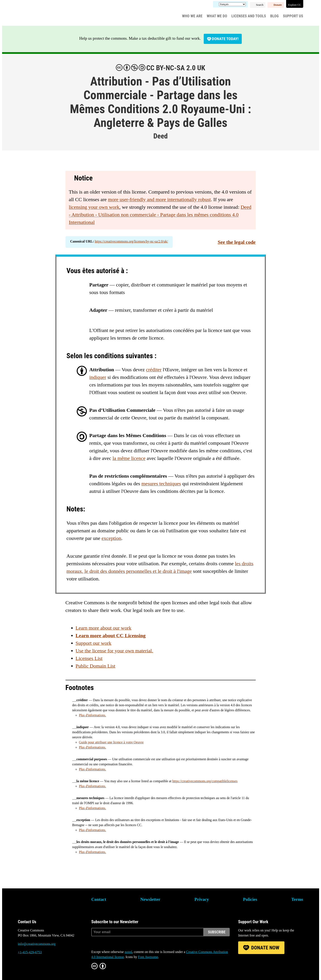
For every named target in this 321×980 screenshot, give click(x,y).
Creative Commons (38, 14)
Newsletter (150, 899)
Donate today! (225, 39)
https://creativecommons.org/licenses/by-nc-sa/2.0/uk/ (131, 241)
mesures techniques (161, 484)
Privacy (202, 899)
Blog (275, 16)
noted (128, 952)
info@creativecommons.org (37, 944)
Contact (99, 899)
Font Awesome (148, 957)
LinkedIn (44, 968)
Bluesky (21, 968)
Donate (278, 5)
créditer (154, 370)
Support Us (293, 16)
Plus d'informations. (93, 715)
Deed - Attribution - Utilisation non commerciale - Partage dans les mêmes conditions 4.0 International (160, 215)
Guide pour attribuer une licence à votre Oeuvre (111, 742)
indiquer (98, 377)
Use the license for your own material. (114, 651)
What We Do (217, 16)
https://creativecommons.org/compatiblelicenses (205, 781)
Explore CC (295, 5)
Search (260, 5)
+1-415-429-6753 (30, 952)
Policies (250, 899)
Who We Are (192, 16)
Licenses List (89, 658)
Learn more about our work (104, 628)
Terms (297, 899)
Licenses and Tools (249, 16)
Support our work (94, 643)
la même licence (129, 458)
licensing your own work (94, 207)
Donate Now (265, 948)
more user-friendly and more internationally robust (159, 199)
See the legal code (237, 242)
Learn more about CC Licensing (111, 636)
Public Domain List (96, 666)
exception (111, 538)
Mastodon (33, 968)
